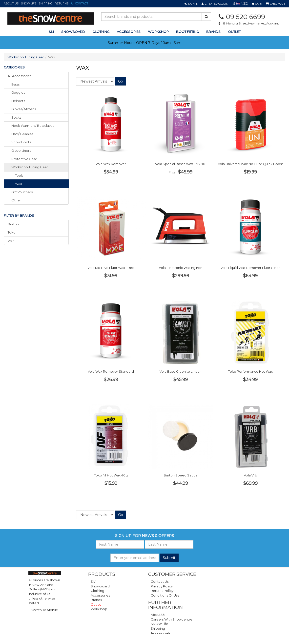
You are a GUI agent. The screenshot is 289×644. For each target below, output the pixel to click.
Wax (19, 184)
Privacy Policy (162, 586)
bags (15, 84)
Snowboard (100, 586)
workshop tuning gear (30, 167)
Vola (11, 241)
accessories (129, 32)
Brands (213, 32)
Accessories (100, 595)
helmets (18, 101)
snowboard (73, 32)
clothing (101, 32)
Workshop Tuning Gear (26, 57)
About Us (11, 3)
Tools (19, 175)
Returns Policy (162, 591)
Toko (12, 232)
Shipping (46, 3)
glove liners (21, 150)
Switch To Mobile (44, 610)
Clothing (97, 591)
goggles (18, 92)
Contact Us (160, 581)
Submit (169, 558)
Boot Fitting (187, 32)
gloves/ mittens (24, 109)
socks (16, 117)
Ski (93, 581)
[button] (191, 4)
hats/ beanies (22, 134)
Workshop (158, 32)
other (16, 200)
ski (51, 32)
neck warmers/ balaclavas (33, 126)
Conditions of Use (165, 595)
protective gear (24, 159)
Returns (62, 3)
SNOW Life (29, 3)
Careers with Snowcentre (172, 619)
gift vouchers (22, 192)
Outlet (234, 32)
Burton (13, 224)
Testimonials (160, 633)
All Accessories (20, 76)
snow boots (21, 142)
